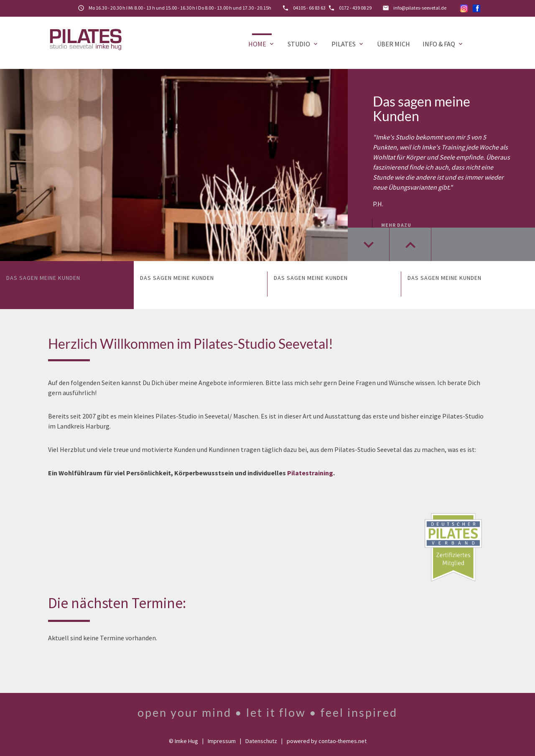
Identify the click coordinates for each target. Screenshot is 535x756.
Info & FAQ (443, 44)
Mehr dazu (396, 225)
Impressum (222, 741)
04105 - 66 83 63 (309, 8)
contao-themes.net (343, 741)
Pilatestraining (310, 473)
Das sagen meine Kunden (422, 109)
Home (262, 44)
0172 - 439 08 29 (355, 8)
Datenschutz (261, 741)
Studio (303, 44)
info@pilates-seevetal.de (420, 8)
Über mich (394, 44)
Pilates (348, 44)
